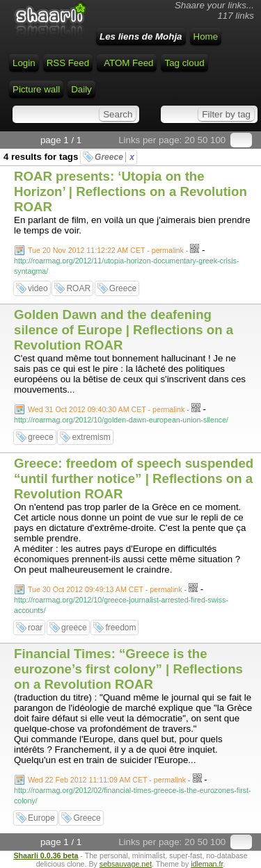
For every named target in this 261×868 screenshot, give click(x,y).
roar (35, 628)
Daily (81, 89)
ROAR (78, 288)
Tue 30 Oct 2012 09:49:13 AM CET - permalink (105, 589)
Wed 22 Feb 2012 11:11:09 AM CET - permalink (107, 780)
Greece (114, 157)
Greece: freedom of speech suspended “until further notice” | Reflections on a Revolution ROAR (134, 478)
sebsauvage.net (126, 864)
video (38, 288)
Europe (41, 818)
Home (206, 36)
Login (24, 63)
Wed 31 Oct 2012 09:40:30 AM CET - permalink (106, 409)
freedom (120, 628)
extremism (91, 437)
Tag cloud (184, 63)
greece (41, 437)
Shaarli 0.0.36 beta (46, 855)
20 (190, 140)
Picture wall (36, 89)
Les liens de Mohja (141, 36)
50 (203, 140)
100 (218, 140)
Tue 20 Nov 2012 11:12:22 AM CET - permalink (106, 250)
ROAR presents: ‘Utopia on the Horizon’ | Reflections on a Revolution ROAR (130, 191)
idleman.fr (207, 864)
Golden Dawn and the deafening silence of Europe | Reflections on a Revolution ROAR (124, 330)
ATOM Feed (128, 63)
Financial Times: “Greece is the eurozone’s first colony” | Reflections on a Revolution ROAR (128, 669)
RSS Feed (68, 63)
